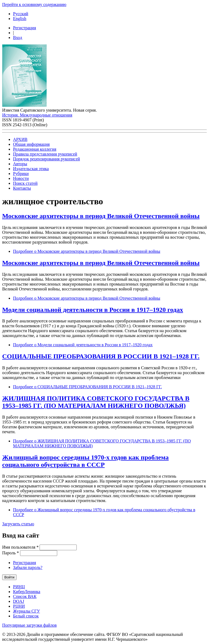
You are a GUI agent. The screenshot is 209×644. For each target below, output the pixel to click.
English (20, 19)
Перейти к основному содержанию (34, 4)
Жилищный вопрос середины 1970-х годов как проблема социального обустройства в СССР (85, 461)
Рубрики (21, 174)
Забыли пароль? (28, 567)
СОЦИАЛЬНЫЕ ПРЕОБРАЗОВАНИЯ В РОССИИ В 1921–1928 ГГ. (101, 356)
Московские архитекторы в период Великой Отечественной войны (101, 216)
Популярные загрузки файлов (29, 625)
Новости (21, 178)
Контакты (22, 188)
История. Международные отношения (37, 115)
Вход (18, 38)
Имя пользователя (20, 547)
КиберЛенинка (27, 592)
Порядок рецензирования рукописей (46, 159)
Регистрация (25, 28)
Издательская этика (31, 169)
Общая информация (31, 144)
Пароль (11, 553)
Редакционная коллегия (35, 149)
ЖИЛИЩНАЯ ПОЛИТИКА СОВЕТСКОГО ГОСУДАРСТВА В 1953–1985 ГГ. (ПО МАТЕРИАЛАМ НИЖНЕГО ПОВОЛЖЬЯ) (96, 402)
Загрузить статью (18, 524)
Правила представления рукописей (45, 154)
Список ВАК (25, 596)
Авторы (20, 164)
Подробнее (87, 251)
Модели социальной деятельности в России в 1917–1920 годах (93, 310)
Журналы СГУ (26, 611)
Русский (21, 14)
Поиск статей (25, 183)
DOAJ (19, 601)
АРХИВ (20, 139)
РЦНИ (19, 606)
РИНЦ (19, 587)
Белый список (26, 616)
